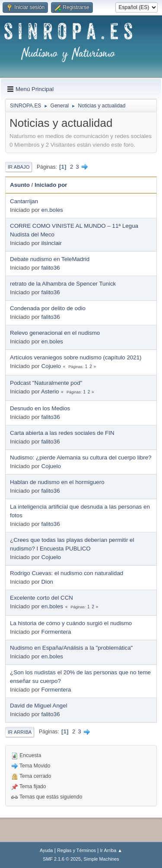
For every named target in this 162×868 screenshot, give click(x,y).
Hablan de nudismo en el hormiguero (57, 482)
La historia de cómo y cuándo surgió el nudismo (71, 623)
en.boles (52, 210)
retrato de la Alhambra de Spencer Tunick (63, 284)
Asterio (50, 392)
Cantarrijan (24, 201)
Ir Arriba (20, 732)
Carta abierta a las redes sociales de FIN (62, 433)
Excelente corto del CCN (41, 598)
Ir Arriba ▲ (111, 850)
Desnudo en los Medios (40, 408)
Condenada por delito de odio (48, 308)
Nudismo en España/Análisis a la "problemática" (71, 648)
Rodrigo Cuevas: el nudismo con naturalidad (67, 573)
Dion (47, 582)
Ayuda (46, 850)
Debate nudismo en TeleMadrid (50, 259)
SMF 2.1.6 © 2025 (62, 859)
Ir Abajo (19, 167)
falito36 (51, 268)
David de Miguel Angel (39, 706)
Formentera (56, 632)
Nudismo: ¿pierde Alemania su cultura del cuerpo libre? (81, 458)
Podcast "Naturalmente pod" (46, 383)
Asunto (20, 185)
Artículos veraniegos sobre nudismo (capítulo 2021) (76, 357)
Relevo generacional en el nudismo (55, 333)
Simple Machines (102, 859)
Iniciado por (51, 185)
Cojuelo (51, 366)
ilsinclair (52, 243)
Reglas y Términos (76, 850)
